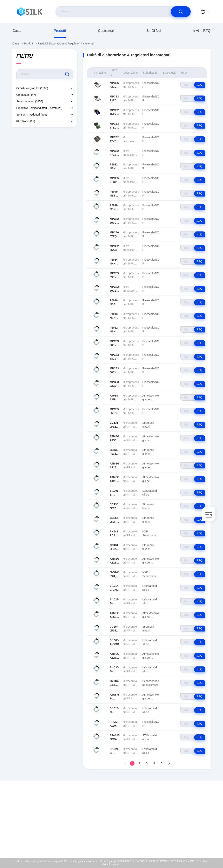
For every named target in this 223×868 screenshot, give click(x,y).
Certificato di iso (194, 818)
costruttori (106, 31)
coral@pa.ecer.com (32, 826)
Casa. (17, 31)
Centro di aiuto (193, 843)
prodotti (60, 31)
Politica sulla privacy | (27, 861)
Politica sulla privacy (197, 835)
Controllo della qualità (197, 826)
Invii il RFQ (202, 31)
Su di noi (154, 31)
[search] (181, 12)
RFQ (200, 85)
